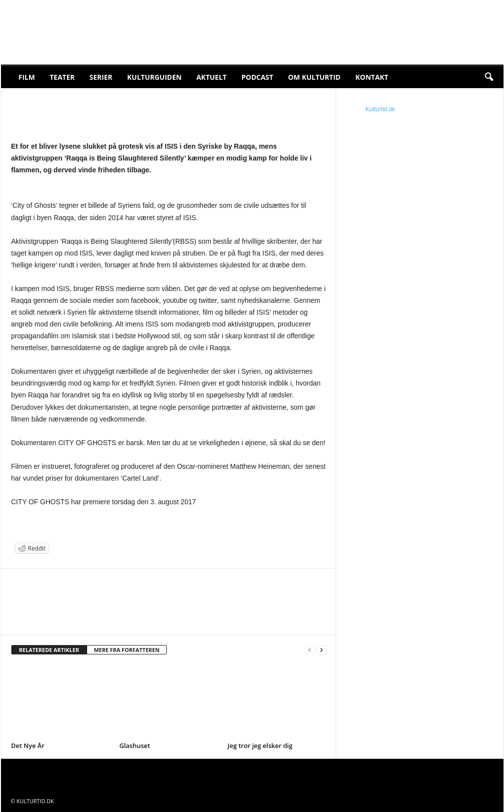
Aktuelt (212, 77)
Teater (62, 77)
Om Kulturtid (314, 77)
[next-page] (321, 650)
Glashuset (135, 746)
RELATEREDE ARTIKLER (49, 650)
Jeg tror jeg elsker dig (260, 746)
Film (27, 77)
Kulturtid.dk (380, 109)
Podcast (257, 77)
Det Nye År (28, 746)
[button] (489, 77)
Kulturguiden (154, 77)
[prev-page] (310, 650)
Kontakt (372, 77)
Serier (101, 77)
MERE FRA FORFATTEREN (127, 650)
